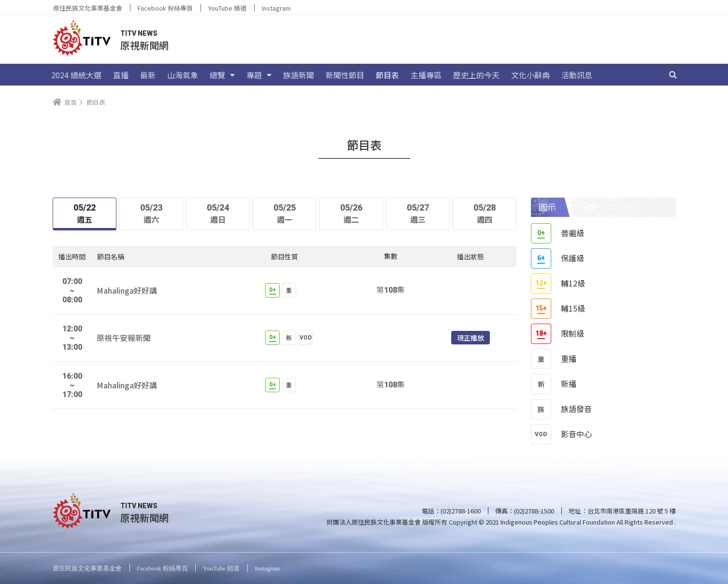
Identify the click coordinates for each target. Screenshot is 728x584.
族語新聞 (299, 75)
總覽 (222, 75)
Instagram (276, 8)
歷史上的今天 (476, 75)
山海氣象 (183, 75)
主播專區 (426, 75)
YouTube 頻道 (227, 8)
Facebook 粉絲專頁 (165, 8)
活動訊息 (577, 75)
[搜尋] (673, 75)
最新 (148, 75)
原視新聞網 (144, 45)
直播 (121, 75)
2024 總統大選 (76, 75)
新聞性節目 (345, 75)
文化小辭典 (530, 75)
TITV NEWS (139, 33)
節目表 (387, 75)
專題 (259, 75)
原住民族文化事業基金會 (88, 8)
